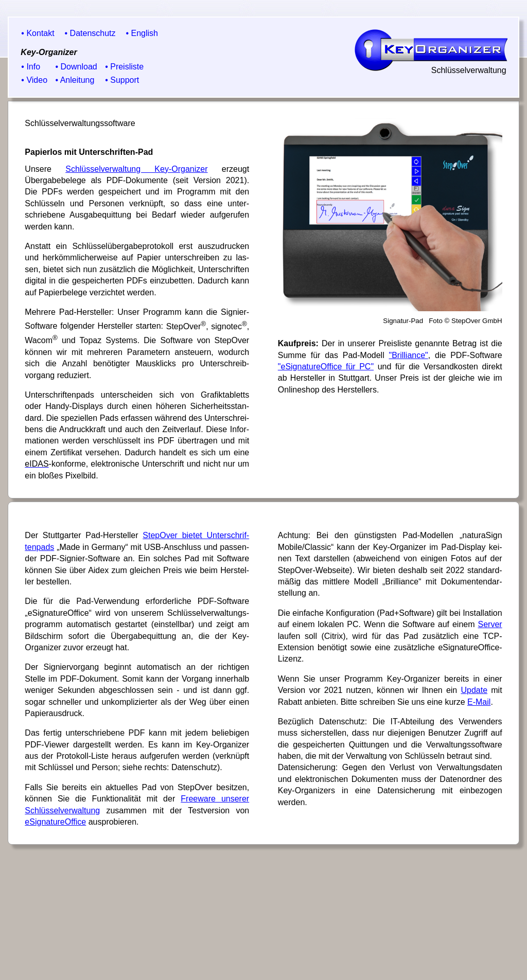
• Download (76, 67)
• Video (34, 80)
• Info (31, 67)
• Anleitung (75, 80)
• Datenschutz (90, 33)
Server (490, 624)
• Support (122, 80)
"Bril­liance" (409, 355)
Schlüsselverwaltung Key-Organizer (136, 169)
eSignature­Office (55, 822)
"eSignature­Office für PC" (326, 367)
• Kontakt (38, 33)
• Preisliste (124, 67)
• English (142, 33)
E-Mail (479, 702)
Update (474, 690)
